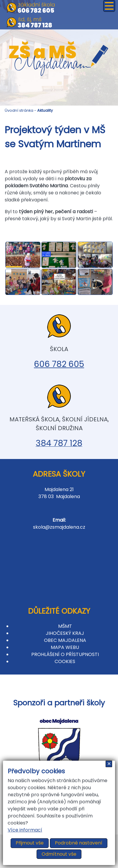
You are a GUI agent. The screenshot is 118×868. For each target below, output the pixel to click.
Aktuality (45, 110)
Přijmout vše (30, 843)
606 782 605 (59, 364)
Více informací (25, 830)
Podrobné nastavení (79, 843)
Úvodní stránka (19, 110)
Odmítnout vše (59, 854)
